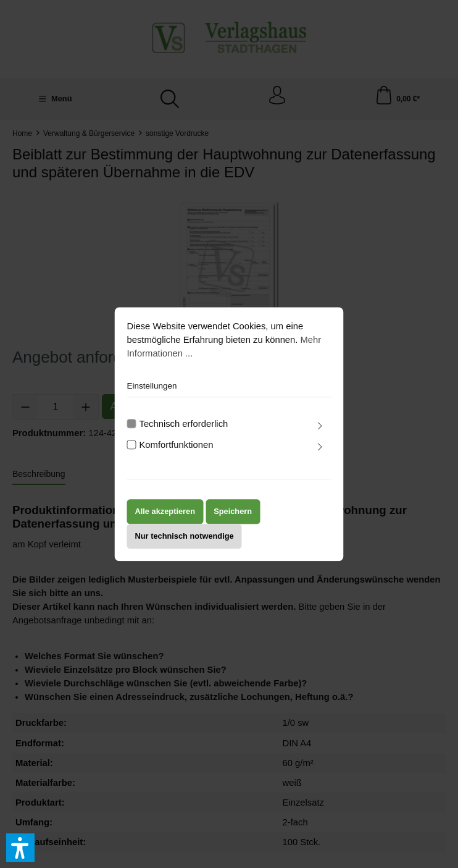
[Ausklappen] (320, 426)
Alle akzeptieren (165, 512)
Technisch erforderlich (184, 424)
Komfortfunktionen (177, 445)
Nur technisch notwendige (185, 537)
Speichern (233, 512)
